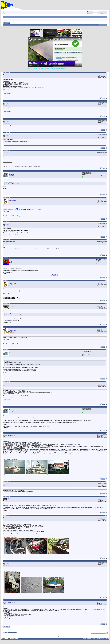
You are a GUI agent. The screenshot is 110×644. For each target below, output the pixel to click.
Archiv (94, 639)
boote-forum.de (90, 639)
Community (42, 17)
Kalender (61, 17)
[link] (30, 39)
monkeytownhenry (8, 242)
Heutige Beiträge (81, 17)
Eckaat (11, 174)
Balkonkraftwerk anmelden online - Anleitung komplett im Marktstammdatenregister (55, 39)
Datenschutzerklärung (100, 639)
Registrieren (12, 17)
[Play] (64, 33)
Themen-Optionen (103, 25)
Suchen (101, 17)
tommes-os (11, 201)
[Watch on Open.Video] (35, 65)
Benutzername (90, 12)
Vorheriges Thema (52, 629)
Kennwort (89, 13)
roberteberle (7, 153)
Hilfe (27, 17)
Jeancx (5, 75)
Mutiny (11, 306)
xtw (10, 261)
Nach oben (107, 639)
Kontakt (85, 639)
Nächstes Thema (58, 629)
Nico (9, 499)
